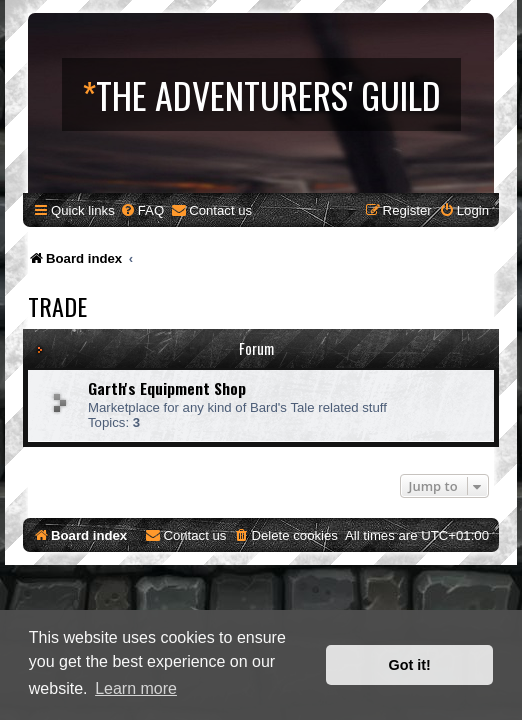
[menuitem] (142, 210)
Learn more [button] (136, 688)
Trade (57, 306)
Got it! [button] (410, 665)
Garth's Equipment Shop (167, 388)
